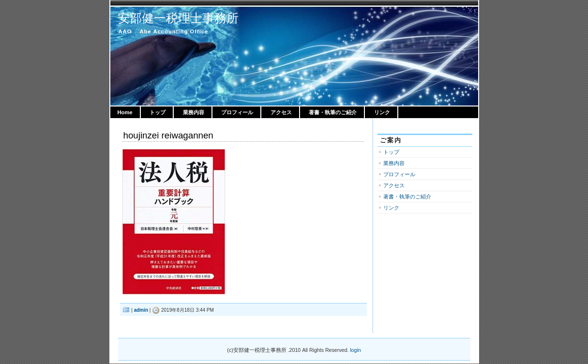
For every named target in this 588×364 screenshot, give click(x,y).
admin (141, 310)
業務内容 (194, 112)
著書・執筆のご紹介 (333, 112)
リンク (382, 112)
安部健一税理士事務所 (178, 18)
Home (125, 112)
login (355, 350)
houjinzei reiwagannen (168, 135)
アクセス (281, 112)
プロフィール (237, 112)
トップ (158, 112)
